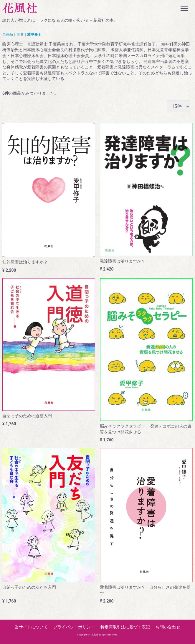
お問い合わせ (168, 627)
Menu (185, 6)
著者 (20, 34)
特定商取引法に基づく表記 (125, 627)
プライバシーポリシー (74, 627)
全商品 (8, 34)
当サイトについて (31, 627)
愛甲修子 (34, 34)
